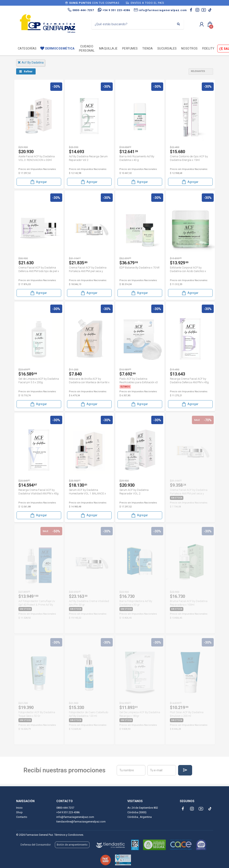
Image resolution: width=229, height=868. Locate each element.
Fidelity (208, 48)
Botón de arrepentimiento (72, 845)
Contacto (22, 817)
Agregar (38, 182)
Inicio (19, 808)
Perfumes (130, 48)
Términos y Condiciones (69, 835)
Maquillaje (108, 48)
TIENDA (148, 48)
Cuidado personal (87, 48)
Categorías (27, 48)
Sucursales (167, 48)
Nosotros (190, 48)
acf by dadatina (31, 63)
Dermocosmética (60, 48)
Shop (19, 812)
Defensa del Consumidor (36, 845)
